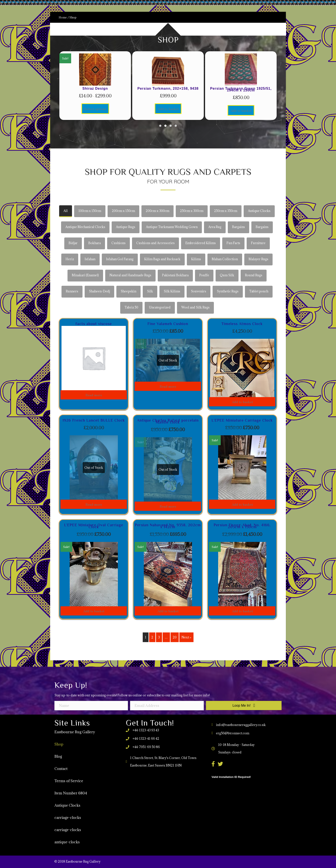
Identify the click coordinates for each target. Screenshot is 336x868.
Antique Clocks (259, 211)
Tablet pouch (259, 291)
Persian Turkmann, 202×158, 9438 (168, 89)
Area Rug (215, 227)
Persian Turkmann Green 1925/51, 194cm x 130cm (241, 89)
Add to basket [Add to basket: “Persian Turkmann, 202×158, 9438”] (168, 109)
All (66, 211)
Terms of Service (69, 781)
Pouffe (204, 275)
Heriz (70, 259)
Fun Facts (233, 243)
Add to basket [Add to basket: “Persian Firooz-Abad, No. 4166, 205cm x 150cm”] (242, 611)
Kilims (196, 259)
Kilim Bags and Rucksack (162, 259)
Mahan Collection (225, 259)
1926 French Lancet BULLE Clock (94, 420)
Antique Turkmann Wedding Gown (172, 227)
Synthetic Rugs (228, 291)
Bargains (238, 227)
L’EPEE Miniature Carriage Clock (242, 420)
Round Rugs (254, 275)
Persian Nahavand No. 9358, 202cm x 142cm (168, 526)
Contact (61, 769)
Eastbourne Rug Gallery (75, 732)
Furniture (258, 243)
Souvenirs (199, 291)
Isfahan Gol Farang (120, 259)
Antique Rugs (126, 227)
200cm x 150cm (123, 211)
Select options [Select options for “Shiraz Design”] (95, 109)
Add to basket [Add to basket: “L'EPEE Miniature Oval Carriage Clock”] (94, 611)
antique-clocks (67, 842)
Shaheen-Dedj (99, 291)
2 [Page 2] (152, 637)
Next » (186, 637)
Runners (72, 291)
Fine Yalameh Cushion (168, 324)
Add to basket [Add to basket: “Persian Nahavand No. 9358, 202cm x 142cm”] (168, 611)
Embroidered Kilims (201, 243)
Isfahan (90, 259)
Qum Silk (227, 275)
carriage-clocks (68, 818)
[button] (160, 126)
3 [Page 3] (159, 637)
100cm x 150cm (90, 211)
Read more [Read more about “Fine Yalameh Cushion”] (168, 386)
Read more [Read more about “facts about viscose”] (94, 395)
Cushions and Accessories (155, 243)
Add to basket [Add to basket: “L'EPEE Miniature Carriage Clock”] (242, 504)
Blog (58, 756)
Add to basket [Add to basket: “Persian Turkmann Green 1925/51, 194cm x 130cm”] (241, 110)
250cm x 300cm (192, 211)
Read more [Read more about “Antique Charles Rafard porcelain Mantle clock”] (168, 506)
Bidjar (73, 243)
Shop (59, 744)
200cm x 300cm (157, 211)
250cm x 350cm (226, 211)
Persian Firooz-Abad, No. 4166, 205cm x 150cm (242, 526)
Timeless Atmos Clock (242, 324)
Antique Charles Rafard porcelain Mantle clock (168, 421)
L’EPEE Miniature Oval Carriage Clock (94, 526)
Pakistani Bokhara (175, 275)
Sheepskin (128, 291)
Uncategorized (160, 307)
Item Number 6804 (71, 793)
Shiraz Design (95, 89)
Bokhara (94, 243)
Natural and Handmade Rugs (130, 275)
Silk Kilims (172, 291)
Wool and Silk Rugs (195, 307)
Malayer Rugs (258, 259)
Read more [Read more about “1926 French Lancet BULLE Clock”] (94, 504)
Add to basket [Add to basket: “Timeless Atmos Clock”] (242, 402)
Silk (150, 291)
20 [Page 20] (175, 637)
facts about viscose (94, 324)
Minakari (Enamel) (85, 275)
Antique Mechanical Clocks (85, 227)
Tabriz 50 (131, 307)
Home (63, 17)
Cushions (118, 243)
